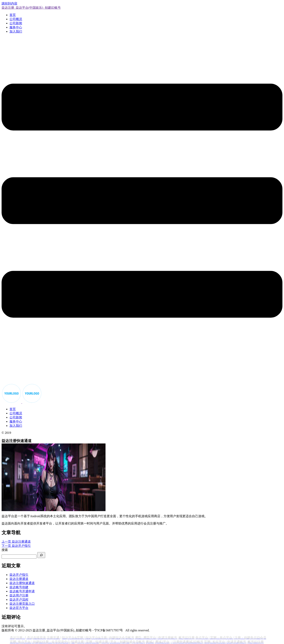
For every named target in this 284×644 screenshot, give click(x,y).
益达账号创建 (19, 587)
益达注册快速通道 (22, 583)
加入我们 (16, 31)
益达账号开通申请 (22, 591)
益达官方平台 (19, 608)
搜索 (5, 550)
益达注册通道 (19, 579)
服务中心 (16, 27)
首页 (13, 15)
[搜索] (41, 555)
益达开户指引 (19, 575)
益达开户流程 (19, 600)
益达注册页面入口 (22, 604)
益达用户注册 (19, 595)
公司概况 (16, 19)
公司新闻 (16, 23)
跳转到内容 (9, 3)
